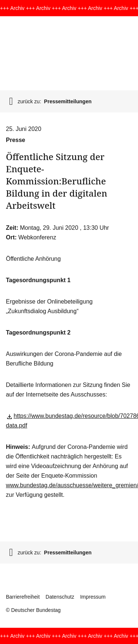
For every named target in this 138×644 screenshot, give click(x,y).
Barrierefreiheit (23, 597)
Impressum (93, 597)
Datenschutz (60, 597)
